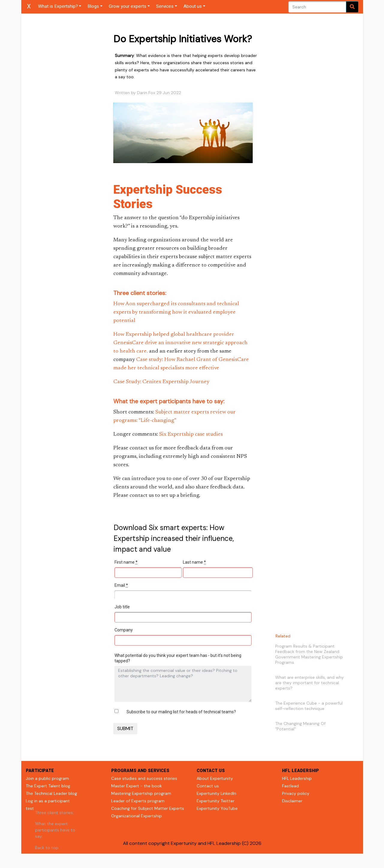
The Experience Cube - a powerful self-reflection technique (309, 706)
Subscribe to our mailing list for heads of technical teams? (181, 712)
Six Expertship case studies (191, 434)
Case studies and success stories (144, 778)
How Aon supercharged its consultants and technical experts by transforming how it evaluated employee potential (176, 312)
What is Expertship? (58, 6)
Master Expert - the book (137, 786)
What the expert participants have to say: (55, 830)
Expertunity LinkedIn (216, 793)
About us (193, 6)
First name (126, 562)
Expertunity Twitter (216, 801)
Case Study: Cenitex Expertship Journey (161, 382)
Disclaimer (292, 801)
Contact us (208, 786)
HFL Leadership (297, 778)
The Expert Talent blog (48, 786)
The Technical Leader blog (51, 793)
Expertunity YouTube (217, 808)
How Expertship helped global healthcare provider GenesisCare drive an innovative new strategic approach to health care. (180, 343)
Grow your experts (128, 6)
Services (165, 6)
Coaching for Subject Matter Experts (148, 808)
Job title (122, 607)
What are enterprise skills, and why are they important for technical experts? (310, 683)
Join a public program (47, 778)
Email (121, 585)
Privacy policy (296, 793)
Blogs (93, 6)
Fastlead (290, 786)
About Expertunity (215, 778)
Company (124, 630)
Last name (194, 562)
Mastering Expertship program (141, 793)
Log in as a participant (48, 801)
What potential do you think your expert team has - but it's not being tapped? (178, 658)
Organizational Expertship (137, 816)
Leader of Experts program (138, 801)
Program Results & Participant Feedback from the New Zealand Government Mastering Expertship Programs (309, 654)
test (30, 808)
